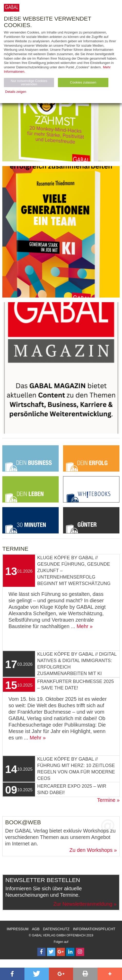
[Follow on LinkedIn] (70, 952)
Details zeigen (16, 92)
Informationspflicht (94, 929)
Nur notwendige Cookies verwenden (29, 83)
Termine (106, 800)
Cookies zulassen (83, 82)
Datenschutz (56, 929)
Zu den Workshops (91, 850)
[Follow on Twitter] (51, 952)
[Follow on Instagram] (80, 952)
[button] (12, 974)
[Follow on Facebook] (41, 952)
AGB (36, 929)
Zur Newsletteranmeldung (83, 904)
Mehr (83, 626)
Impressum (18, 929)
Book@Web (23, 822)
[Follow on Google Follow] (61, 952)
